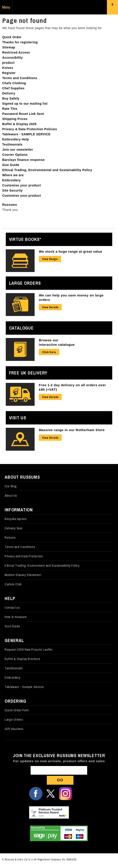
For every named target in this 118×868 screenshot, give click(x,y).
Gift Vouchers (14, 729)
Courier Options (15, 155)
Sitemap (9, 47)
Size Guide (11, 165)
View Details (50, 307)
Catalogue (21, 328)
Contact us (12, 607)
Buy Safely (11, 98)
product (8, 63)
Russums (59, 7)
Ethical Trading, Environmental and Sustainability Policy (47, 170)
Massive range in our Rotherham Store (72, 430)
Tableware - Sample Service (24, 687)
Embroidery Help (16, 139)
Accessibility (13, 58)
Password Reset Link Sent (23, 114)
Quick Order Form (17, 710)
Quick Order (12, 37)
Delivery (9, 93)
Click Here (49, 352)
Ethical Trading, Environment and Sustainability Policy (42, 565)
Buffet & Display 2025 (19, 124)
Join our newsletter (18, 150)
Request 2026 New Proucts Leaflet (29, 649)
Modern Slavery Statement (23, 575)
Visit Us (18, 418)
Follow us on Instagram (65, 794)
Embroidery (11, 180)
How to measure (16, 617)
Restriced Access (16, 52)
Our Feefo (49, 813)
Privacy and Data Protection (24, 556)
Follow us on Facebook (36, 794)
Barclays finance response (23, 160)
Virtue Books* (25, 239)
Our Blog (11, 486)
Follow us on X (51, 794)
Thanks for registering (20, 42)
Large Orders (25, 283)
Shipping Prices (15, 119)
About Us (11, 495)
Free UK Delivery (28, 373)
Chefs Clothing (14, 83)
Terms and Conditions (20, 78)
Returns (10, 537)
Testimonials (12, 144)
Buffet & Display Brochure (22, 659)
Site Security (12, 190)
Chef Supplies (13, 88)
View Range (50, 259)
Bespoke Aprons (16, 519)
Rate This (10, 109)
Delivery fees (14, 528)
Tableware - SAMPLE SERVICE (26, 134)
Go (60, 780)
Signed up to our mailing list (25, 104)
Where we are (13, 175)
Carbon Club (13, 584)
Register (9, 73)
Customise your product (22, 185)
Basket (113, 8)
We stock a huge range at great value (71, 251)
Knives (8, 68)
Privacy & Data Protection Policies (30, 129)
